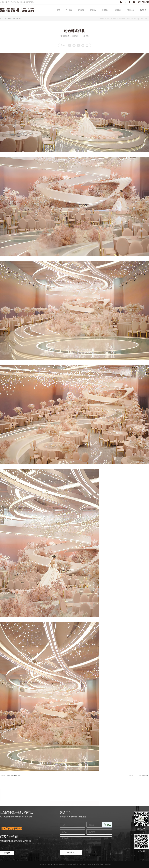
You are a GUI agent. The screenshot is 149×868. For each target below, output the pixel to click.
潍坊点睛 (108, 864)
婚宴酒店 (93, 10)
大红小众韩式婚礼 (142, 776)
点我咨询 (7, 853)
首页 (59, 10)
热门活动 (131, 10)
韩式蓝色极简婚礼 (14, 776)
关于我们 (69, 10)
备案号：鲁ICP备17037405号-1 (84, 864)
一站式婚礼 (118, 10)
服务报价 (105, 10)
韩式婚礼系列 (17, 19)
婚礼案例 (81, 10)
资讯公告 (143, 10)
